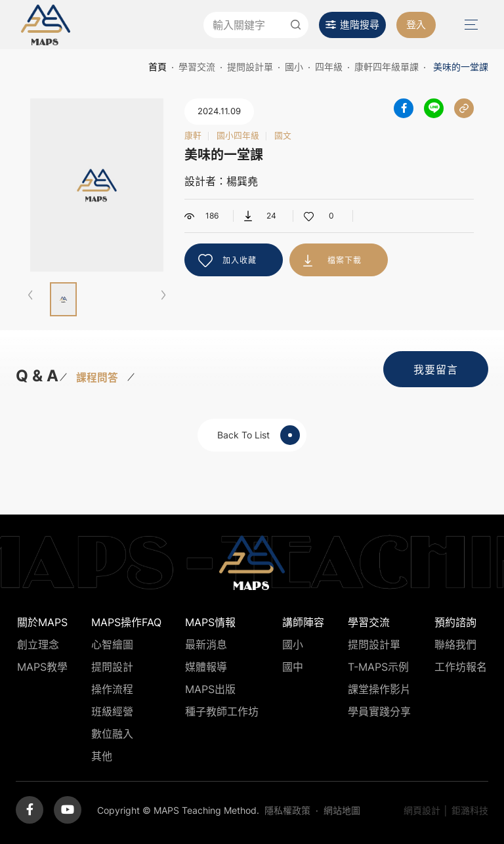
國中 (293, 667)
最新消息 (206, 644)
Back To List (259, 435)
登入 (416, 25)
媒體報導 (206, 667)
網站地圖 (342, 810)
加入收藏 (240, 260)
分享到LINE (434, 108)
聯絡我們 (455, 644)
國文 (283, 136)
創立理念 (38, 644)
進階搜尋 (360, 25)
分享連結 (464, 108)
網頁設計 (422, 810)
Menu (470, 25)
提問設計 (112, 667)
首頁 (157, 67)
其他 (102, 756)
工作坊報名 (461, 667)
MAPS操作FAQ (126, 622)
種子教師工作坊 (222, 711)
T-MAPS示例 (378, 667)
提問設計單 (250, 67)
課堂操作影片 (379, 689)
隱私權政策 (287, 810)
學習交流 (197, 67)
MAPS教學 (42, 667)
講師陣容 (303, 622)
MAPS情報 (210, 622)
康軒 (193, 136)
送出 (295, 25)
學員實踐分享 (379, 711)
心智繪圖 (112, 644)
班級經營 (112, 711)
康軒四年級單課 (387, 67)
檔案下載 (345, 260)
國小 (294, 67)
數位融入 (112, 734)
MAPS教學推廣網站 (46, 25)
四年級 (329, 67)
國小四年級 (238, 136)
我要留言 (436, 369)
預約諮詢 (455, 622)
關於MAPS (42, 622)
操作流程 (112, 689)
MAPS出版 (210, 689)
